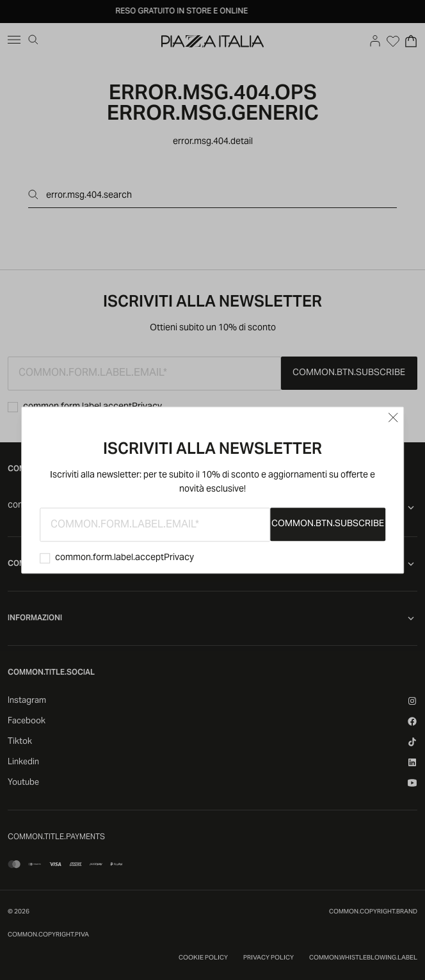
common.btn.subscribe (328, 524)
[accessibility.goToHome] (212, 41)
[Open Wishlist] (393, 41)
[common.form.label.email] (155, 525)
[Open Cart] (411, 41)
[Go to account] (375, 41)
